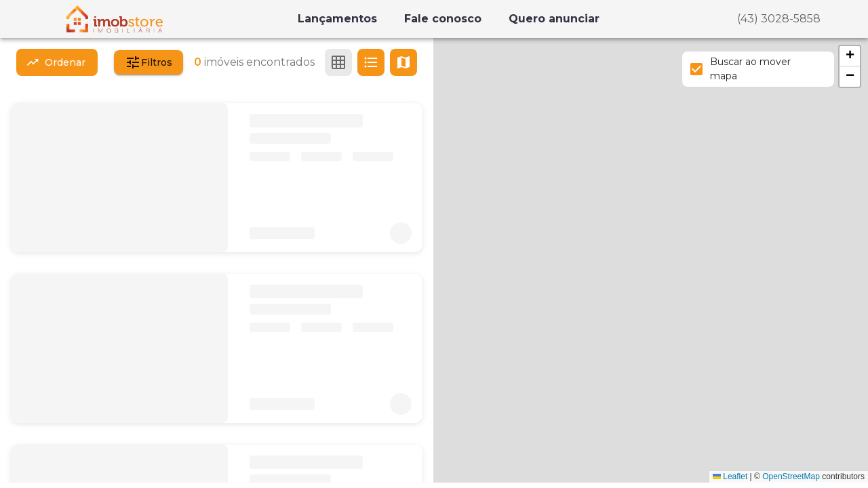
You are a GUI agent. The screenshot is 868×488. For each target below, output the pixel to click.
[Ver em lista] (371, 62)
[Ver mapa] (403, 62)
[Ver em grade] (338, 62)
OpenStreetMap (791, 476)
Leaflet (730, 476)
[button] (850, 56)
